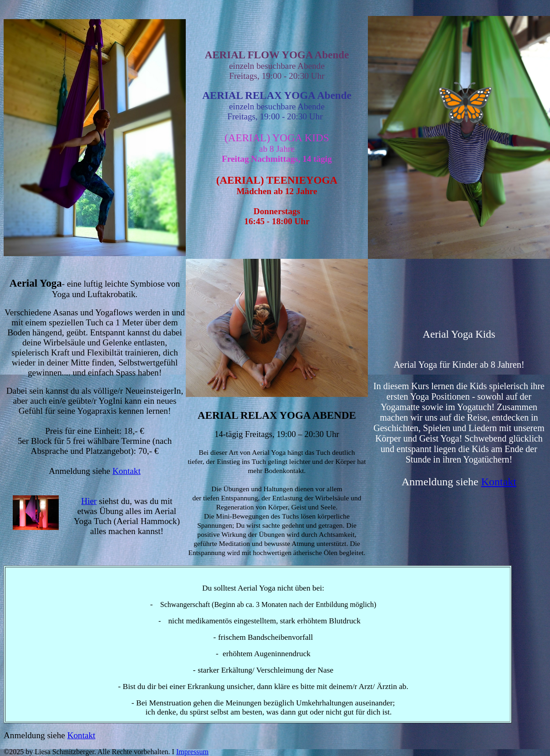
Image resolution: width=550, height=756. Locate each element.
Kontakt (127, 471)
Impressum (192, 752)
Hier (89, 501)
